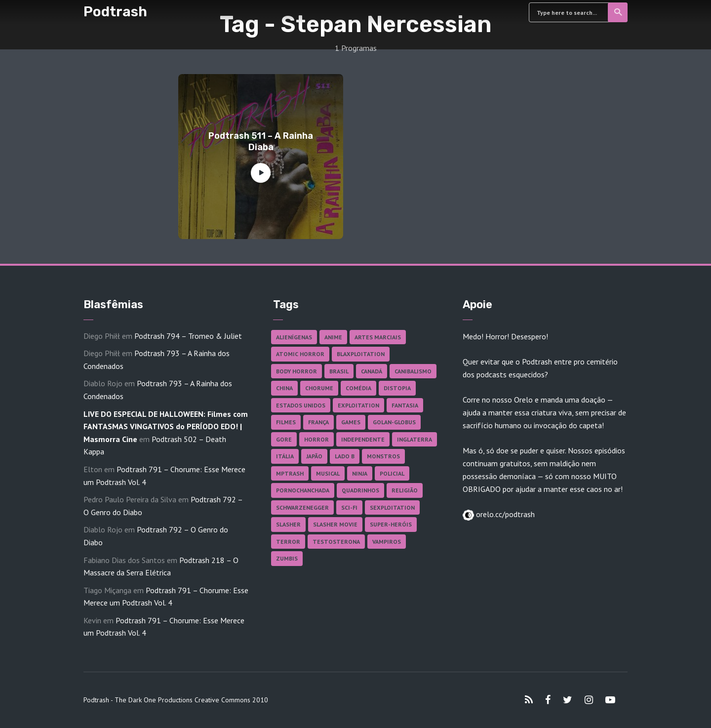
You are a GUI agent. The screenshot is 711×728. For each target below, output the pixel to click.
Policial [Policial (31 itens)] (392, 473)
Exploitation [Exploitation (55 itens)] (358, 405)
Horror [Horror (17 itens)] (316, 439)
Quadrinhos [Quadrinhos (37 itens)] (360, 490)
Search (618, 12)
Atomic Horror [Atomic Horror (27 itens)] (300, 354)
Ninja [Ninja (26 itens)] (360, 473)
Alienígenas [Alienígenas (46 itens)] (294, 337)
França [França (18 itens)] (318, 422)
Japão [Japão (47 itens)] (314, 456)
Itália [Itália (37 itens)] (285, 456)
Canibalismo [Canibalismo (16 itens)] (413, 371)
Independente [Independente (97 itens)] (363, 439)
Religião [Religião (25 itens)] (405, 490)
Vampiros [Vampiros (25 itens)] (387, 542)
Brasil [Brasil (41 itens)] (339, 371)
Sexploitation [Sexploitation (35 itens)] (392, 507)
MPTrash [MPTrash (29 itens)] (290, 473)
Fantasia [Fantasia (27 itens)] (405, 405)
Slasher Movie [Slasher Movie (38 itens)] (335, 524)
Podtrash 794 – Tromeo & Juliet (188, 336)
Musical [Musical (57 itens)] (328, 473)
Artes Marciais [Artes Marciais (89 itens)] (378, 337)
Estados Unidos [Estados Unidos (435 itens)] (301, 405)
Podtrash (115, 12)
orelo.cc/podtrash (504, 514)
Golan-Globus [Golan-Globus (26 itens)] (394, 422)
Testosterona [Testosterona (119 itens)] (336, 542)
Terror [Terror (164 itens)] (288, 542)
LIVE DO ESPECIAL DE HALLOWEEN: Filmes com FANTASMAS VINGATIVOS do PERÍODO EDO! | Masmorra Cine (166, 426)
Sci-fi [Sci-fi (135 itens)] (349, 507)
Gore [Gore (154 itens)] (284, 439)
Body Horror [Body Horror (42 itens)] (296, 371)
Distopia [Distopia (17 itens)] (397, 388)
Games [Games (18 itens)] (351, 422)
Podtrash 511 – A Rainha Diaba (261, 142)
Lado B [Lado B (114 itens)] (345, 456)
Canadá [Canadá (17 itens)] (372, 371)
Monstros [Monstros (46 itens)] (383, 456)
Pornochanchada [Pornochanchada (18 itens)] (303, 490)
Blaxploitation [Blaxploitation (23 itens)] (361, 354)
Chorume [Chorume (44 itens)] (319, 388)
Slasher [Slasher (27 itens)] (288, 524)
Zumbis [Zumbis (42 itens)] (287, 558)
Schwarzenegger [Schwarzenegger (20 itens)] (302, 507)
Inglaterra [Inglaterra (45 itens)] (415, 439)
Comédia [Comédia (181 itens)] (358, 388)
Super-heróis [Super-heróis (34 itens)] (391, 524)
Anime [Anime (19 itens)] (333, 337)
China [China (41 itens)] (284, 388)
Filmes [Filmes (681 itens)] (286, 422)
